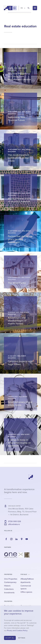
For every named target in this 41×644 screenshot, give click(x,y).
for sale (24, 574)
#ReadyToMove (27, 579)
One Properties (11, 579)
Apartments (25, 582)
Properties (8, 574)
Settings (22, 638)
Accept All (10, 638)
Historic (7, 586)
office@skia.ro (14, 524)
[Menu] (35, 8)
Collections (9, 589)
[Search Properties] (29, 8)
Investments (9, 593)
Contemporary (10, 582)
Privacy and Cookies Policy (17, 631)
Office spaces (26, 592)
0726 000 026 (15, 521)
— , (22, 512)
